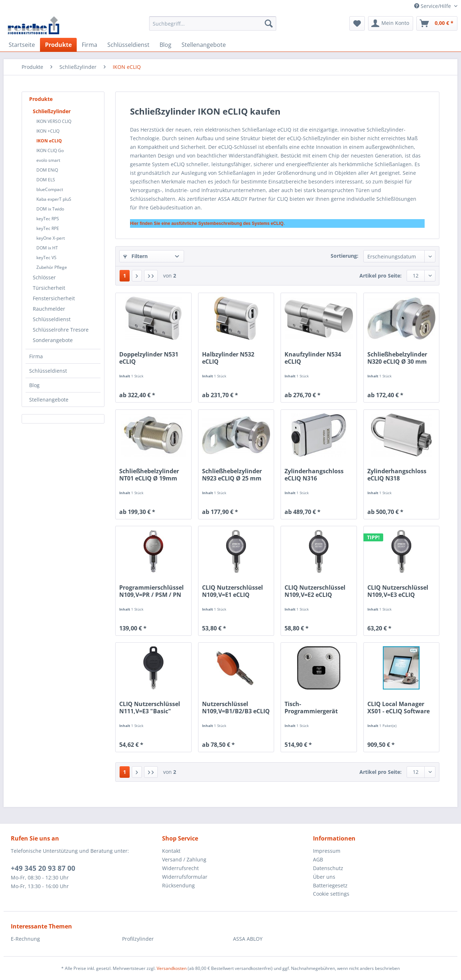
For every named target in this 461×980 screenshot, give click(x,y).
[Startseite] (22, 45)
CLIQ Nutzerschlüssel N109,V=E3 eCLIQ (398, 591)
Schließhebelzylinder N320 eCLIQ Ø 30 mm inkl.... (397, 358)
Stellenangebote (49, 400)
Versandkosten (172, 968)
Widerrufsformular (185, 877)
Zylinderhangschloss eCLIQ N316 (314, 475)
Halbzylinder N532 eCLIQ (228, 358)
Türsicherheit (49, 288)
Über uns (324, 877)
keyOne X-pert (51, 238)
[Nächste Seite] (137, 276)
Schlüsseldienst (52, 319)
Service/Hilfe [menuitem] (433, 6)
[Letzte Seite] (151, 276)
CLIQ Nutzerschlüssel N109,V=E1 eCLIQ (232, 591)
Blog (34, 385)
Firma (36, 356)
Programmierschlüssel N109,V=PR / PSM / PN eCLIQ (151, 591)
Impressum (327, 851)
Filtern (135, 256)
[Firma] (89, 45)
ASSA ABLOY (248, 939)
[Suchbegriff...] (213, 23)
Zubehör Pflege (52, 267)
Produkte (41, 99)
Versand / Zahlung (184, 859)
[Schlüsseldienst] (128, 45)
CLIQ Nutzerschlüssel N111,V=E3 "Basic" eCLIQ (150, 708)
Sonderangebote (53, 340)
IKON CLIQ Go (50, 150)
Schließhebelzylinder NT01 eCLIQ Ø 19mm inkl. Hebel (149, 475)
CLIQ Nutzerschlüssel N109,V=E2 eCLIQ (315, 591)
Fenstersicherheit (54, 298)
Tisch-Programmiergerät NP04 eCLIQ (311, 708)
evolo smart (48, 160)
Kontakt (171, 851)
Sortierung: (344, 256)
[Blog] (165, 45)
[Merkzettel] (357, 23)
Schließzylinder (52, 111)
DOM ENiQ (47, 170)
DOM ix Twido (50, 209)
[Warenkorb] (437, 23)
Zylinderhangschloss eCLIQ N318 (397, 475)
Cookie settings (331, 894)
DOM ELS (46, 180)
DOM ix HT (47, 248)
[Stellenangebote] (204, 45)
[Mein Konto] (391, 23)
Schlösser (44, 277)
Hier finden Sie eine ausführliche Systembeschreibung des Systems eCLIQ (207, 223)
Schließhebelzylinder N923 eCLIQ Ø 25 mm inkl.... (232, 475)
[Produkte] (58, 45)
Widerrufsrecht (180, 868)
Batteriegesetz (330, 885)
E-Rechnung (25, 939)
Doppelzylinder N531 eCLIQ (149, 358)
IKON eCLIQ (49, 141)
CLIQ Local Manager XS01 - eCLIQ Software (399, 708)
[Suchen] (269, 23)
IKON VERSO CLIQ (54, 121)
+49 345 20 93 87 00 (43, 868)
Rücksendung (178, 885)
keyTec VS (46, 258)
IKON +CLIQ (48, 131)
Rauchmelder (49, 309)
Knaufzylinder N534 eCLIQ (313, 358)
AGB (318, 859)
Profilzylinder (138, 939)
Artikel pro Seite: (381, 276)
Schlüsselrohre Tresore (61, 330)
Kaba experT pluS (54, 199)
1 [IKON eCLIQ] (125, 276)
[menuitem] (213, 27)
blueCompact (50, 189)
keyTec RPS (48, 219)
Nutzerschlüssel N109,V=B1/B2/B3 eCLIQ (236, 708)
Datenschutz (328, 868)
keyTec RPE (48, 228)
